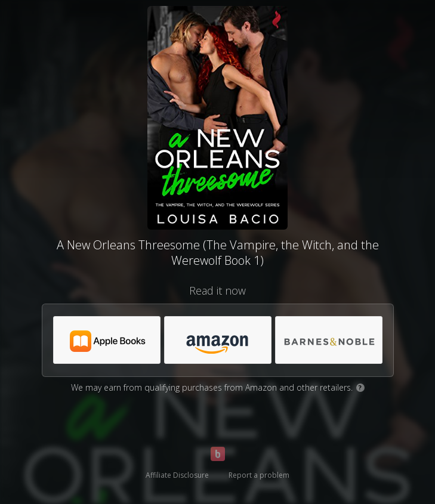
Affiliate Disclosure (177, 475)
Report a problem (259, 475)
